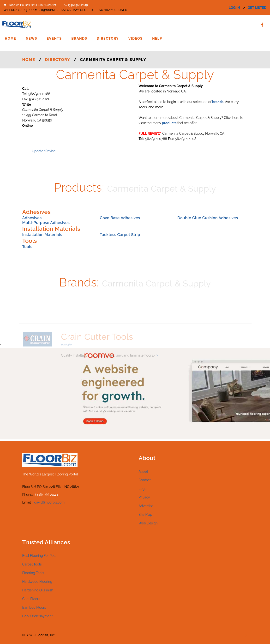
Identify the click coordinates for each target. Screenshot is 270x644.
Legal (143, 489)
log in (234, 8)
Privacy (144, 497)
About (143, 471)
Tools (27, 247)
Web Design (148, 523)
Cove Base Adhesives (120, 218)
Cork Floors (31, 599)
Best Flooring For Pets (39, 556)
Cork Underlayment (38, 616)
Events (54, 38)
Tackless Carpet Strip (120, 235)
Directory (108, 38)
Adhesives (32, 218)
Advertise (146, 506)
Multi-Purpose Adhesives (46, 223)
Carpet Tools (32, 564)
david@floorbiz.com (50, 502)
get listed (257, 8)
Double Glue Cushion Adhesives (208, 218)
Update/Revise (44, 151)
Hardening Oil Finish (38, 590)
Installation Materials (42, 235)
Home (10, 38)
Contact (145, 480)
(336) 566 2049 (78, 5)
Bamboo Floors (34, 608)
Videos (135, 38)
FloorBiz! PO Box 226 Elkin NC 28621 (32, 5)
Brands (79, 38)
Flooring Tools (33, 573)
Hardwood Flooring (37, 582)
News (31, 38)
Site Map (145, 515)
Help (157, 38)
